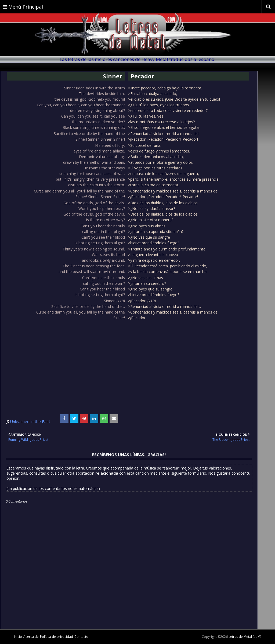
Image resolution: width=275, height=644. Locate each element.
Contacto (81, 637)
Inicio (18, 637)
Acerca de (31, 637)
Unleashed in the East (30, 421)
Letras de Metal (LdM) (245, 637)
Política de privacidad (57, 637)
